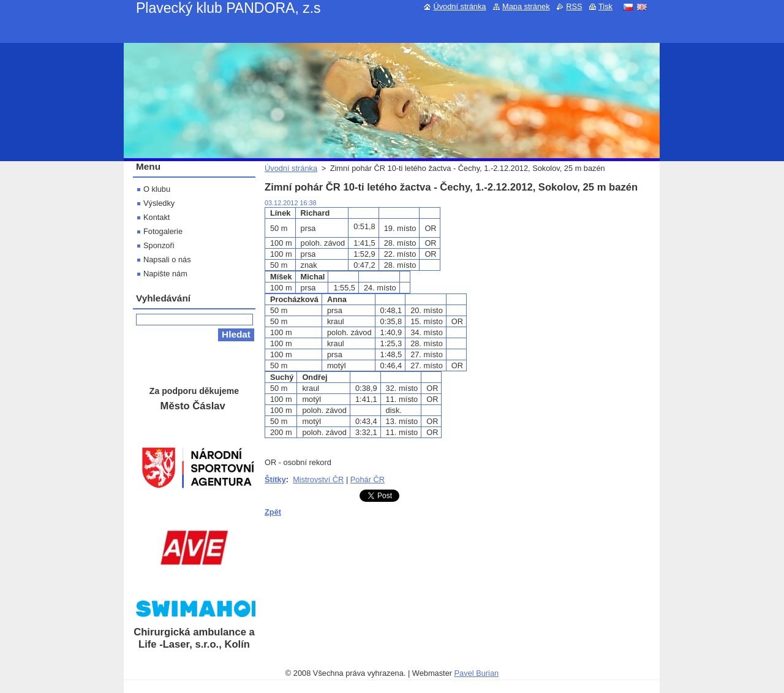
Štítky (275, 479)
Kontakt (156, 217)
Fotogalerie (163, 231)
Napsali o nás (167, 259)
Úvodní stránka (291, 168)
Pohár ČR (367, 479)
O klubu (157, 189)
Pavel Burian (477, 673)
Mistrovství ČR (318, 479)
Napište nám (165, 274)
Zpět (273, 512)
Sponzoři (159, 245)
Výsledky (159, 203)
